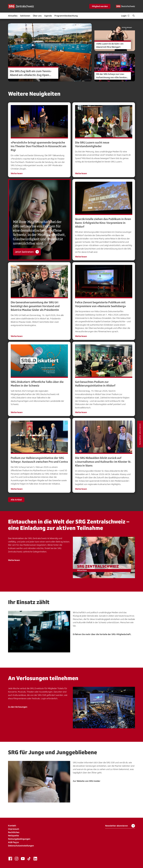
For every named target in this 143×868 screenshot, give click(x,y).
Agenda (48, 16)
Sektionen (25, 16)
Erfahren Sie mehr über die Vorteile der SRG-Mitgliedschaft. (102, 634)
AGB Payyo (13, 842)
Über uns (37, 16)
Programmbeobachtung (66, 16)
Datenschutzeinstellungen (21, 846)
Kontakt (12, 826)
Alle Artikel (16, 500)
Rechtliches (14, 832)
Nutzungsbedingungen (19, 839)
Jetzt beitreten (27, 252)
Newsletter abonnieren (120, 826)
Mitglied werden (100, 6)
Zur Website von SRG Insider (87, 781)
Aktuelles (13, 16)
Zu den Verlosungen (18, 707)
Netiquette (13, 836)
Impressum (14, 829)
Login (125, 16)
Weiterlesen (17, 173)
